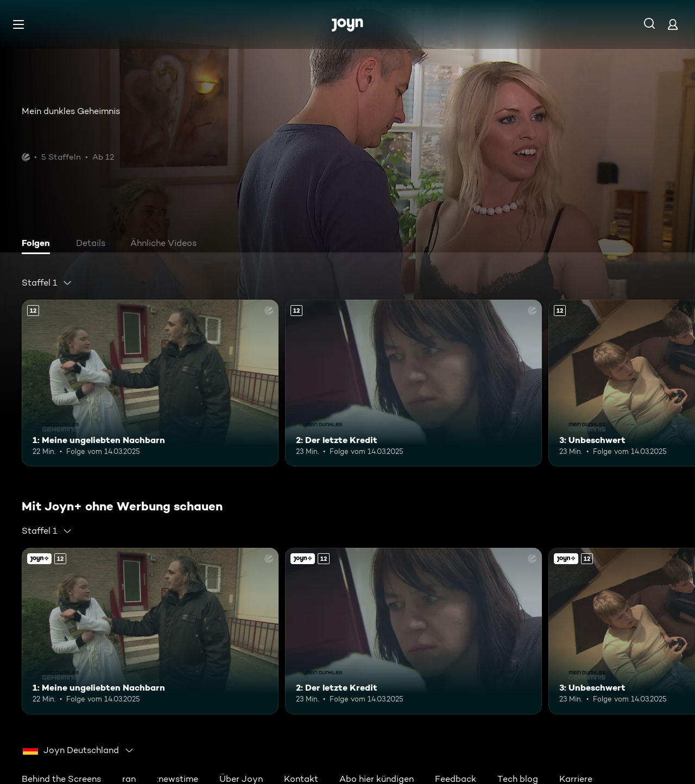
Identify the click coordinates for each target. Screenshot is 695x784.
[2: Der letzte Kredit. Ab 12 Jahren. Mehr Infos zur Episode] (413, 383)
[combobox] (47, 283)
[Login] (673, 24)
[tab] (39, 244)
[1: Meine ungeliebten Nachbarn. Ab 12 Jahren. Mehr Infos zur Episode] (150, 383)
